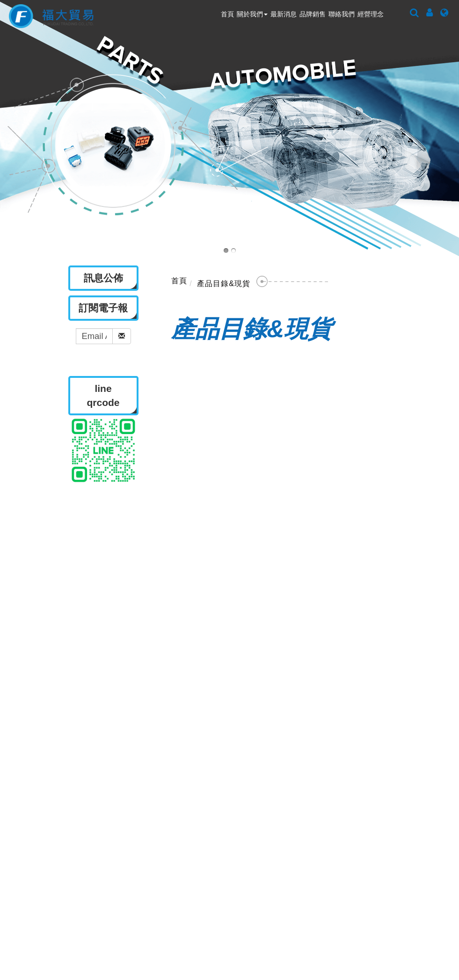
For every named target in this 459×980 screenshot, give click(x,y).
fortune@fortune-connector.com (341, 849)
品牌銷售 (313, 14)
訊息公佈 (196, 668)
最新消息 (284, 14)
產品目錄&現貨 (224, 284)
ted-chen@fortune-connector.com (324, 872)
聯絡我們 (342, 14)
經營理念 (371, 14)
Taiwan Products (271, 949)
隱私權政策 (335, 668)
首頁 (227, 14)
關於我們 (252, 14)
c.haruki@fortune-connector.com (333, 903)
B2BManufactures (343, 949)
